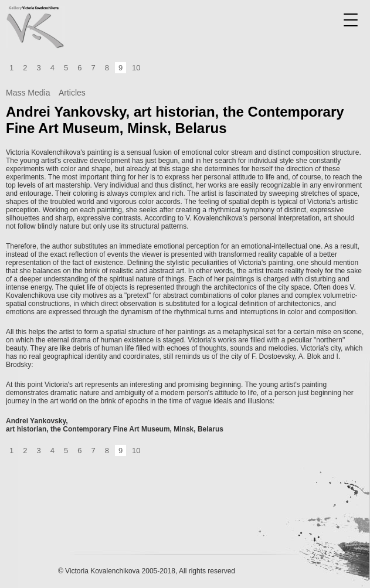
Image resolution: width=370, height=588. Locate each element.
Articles (72, 93)
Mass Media (28, 93)
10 (136, 68)
